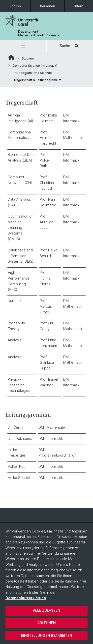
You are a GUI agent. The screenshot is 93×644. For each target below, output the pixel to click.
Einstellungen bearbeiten (47, 635)
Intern (79, 6)
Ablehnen (47, 623)
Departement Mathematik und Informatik (39, 33)
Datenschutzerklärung (26, 598)
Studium (28, 58)
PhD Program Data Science (32, 73)
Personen (48, 6)
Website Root (11, 58)
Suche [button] (70, 46)
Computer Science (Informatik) (35, 66)
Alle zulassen (47, 610)
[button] (23, 46)
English (15, 6)
